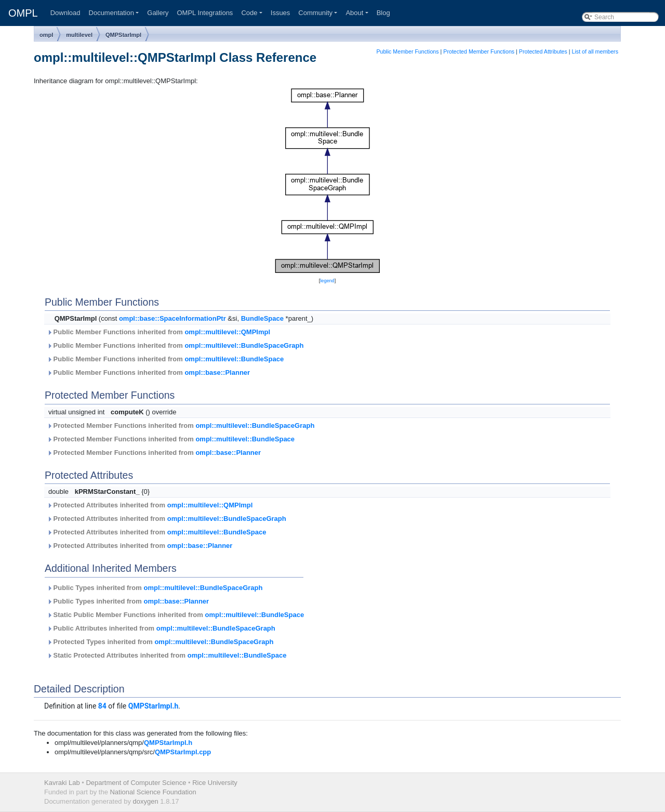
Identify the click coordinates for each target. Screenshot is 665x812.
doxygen (146, 801)
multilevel (79, 35)
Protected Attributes (543, 51)
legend (327, 281)
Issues (281, 13)
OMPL (23, 13)
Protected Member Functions (479, 51)
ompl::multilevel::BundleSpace (234, 359)
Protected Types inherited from (160, 642)
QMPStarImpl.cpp (183, 752)
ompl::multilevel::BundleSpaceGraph (244, 345)
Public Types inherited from (155, 588)
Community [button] (315, 13)
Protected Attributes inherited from (150, 505)
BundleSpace (262, 318)
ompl (46, 35)
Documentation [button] (111, 13)
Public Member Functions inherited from (158, 332)
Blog (383, 13)
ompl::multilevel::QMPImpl (227, 332)
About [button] (354, 13)
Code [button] (249, 13)
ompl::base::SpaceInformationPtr (172, 318)
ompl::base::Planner (217, 372)
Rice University (215, 783)
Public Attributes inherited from (161, 628)
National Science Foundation (153, 792)
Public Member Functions (407, 51)
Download (65, 13)
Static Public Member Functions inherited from (175, 615)
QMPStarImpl (123, 35)
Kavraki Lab (62, 783)
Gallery (158, 13)
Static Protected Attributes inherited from (167, 655)
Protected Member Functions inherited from (181, 425)
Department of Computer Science (136, 783)
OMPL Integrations (205, 13)
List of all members (595, 51)
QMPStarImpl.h (154, 706)
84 (102, 706)
